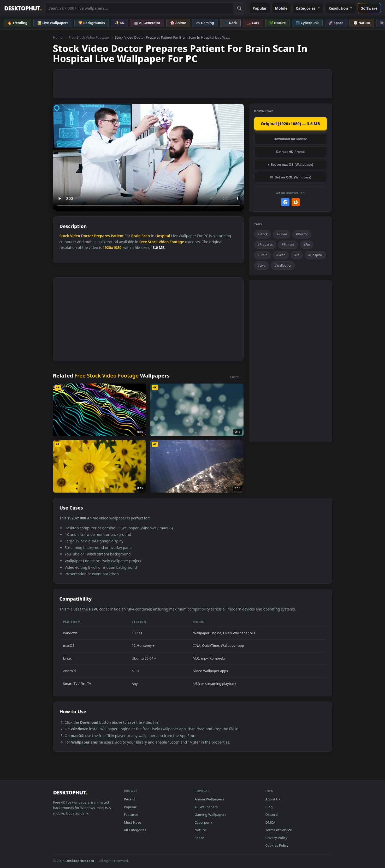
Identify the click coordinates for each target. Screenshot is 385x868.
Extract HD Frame (290, 152)
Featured (131, 815)
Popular (260, 8)
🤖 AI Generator (147, 23)
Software (369, 8)
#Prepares (265, 245)
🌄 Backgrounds (92, 23)
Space (200, 838)
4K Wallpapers (206, 807)
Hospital (163, 236)
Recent (130, 799)
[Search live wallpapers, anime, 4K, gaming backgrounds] (139, 8)
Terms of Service (279, 830)
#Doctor (302, 234)
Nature (200, 830)
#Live (262, 265)
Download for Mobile (291, 139)
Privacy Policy (276, 838)
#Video (282, 234)
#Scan (281, 255)
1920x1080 (112, 247)
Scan (146, 236)
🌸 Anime (178, 23)
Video (75, 236)
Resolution (341, 8)
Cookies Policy (277, 845)
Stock (64, 236)
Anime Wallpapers (209, 799)
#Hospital (315, 255)
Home (58, 37)
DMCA (270, 822)
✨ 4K (119, 23)
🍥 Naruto (362, 23)
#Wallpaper (283, 265)
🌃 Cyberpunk (307, 23)
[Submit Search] (240, 8)
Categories (308, 8)
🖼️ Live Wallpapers (53, 23)
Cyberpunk (204, 822)
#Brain (263, 255)
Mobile (281, 8)
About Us (273, 799)
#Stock (263, 234)
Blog (269, 807)
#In (297, 255)
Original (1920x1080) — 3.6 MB (290, 124)
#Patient (288, 245)
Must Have (133, 822)
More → (236, 377)
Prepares (102, 236)
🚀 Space (336, 23)
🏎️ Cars (253, 23)
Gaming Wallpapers (211, 815)
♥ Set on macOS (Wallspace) (290, 164)
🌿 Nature (277, 23)
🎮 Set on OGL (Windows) (290, 177)
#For (307, 245)
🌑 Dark (230, 23)
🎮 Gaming (205, 23)
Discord (272, 815)
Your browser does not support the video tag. (149, 157)
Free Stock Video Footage (89, 37)
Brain (136, 236)
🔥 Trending (17, 23)
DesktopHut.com (80, 861)
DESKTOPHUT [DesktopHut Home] (23, 8)
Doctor (87, 236)
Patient (117, 236)
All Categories (135, 830)
